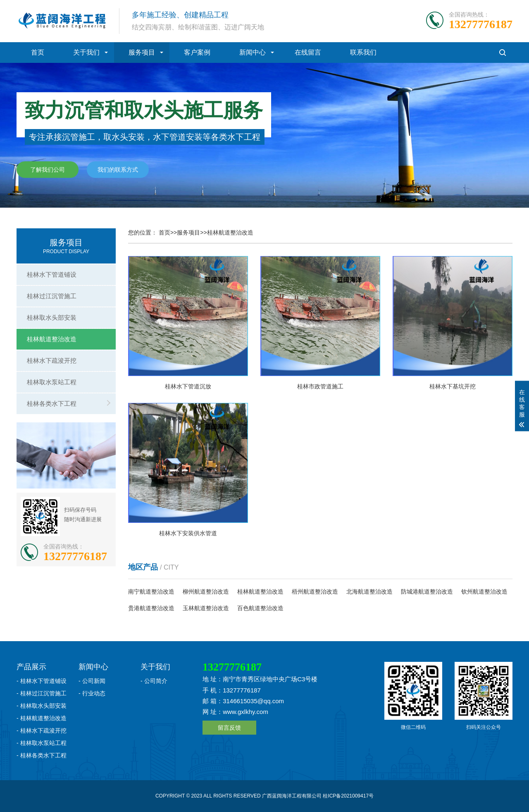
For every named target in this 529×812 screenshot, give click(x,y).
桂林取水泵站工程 (52, 382)
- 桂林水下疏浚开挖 (42, 731)
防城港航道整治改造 (427, 592)
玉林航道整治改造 (206, 608)
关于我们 (86, 52)
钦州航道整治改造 (484, 592)
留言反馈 (229, 728)
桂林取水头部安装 (52, 317)
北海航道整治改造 (369, 592)
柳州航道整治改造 (206, 592)
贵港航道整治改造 (151, 608)
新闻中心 (253, 52)
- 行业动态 (92, 693)
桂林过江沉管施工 (52, 296)
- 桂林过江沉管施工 (42, 693)
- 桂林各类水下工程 (42, 755)
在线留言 (308, 52)
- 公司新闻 (92, 681)
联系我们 (363, 52)
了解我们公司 (48, 170)
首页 (38, 52)
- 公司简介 (154, 681)
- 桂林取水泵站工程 (42, 743)
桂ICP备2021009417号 (348, 796)
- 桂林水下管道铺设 (42, 681)
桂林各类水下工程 (52, 404)
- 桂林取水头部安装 (42, 706)
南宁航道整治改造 (151, 592)
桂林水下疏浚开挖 (52, 360)
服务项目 (142, 52)
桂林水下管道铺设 (52, 274)
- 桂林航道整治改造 (42, 718)
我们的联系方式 (118, 170)
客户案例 (197, 52)
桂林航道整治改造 (52, 339)
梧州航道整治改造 (315, 592)
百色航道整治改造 (260, 608)
